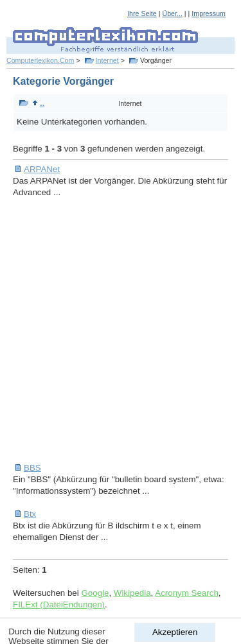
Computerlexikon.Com (40, 60)
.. (38, 103)
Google (95, 593)
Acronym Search (187, 593)
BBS (32, 468)
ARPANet (42, 169)
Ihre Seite (142, 13)
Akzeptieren (175, 632)
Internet (107, 60)
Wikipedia (132, 593)
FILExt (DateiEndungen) (59, 605)
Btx (30, 514)
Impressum (209, 13)
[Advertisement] (121, 330)
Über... (172, 13)
